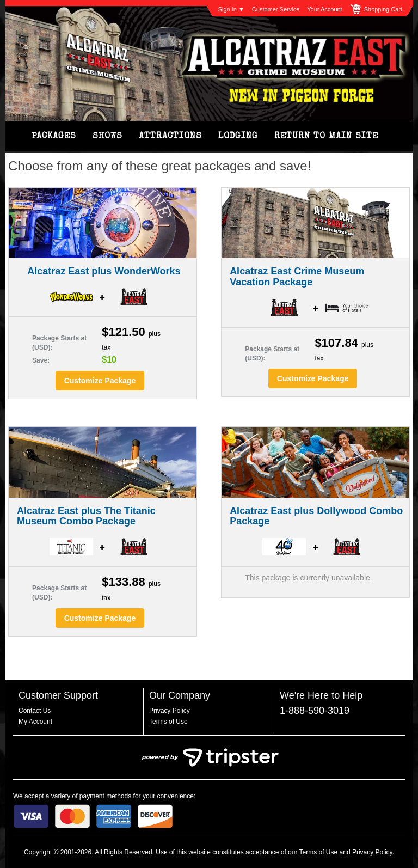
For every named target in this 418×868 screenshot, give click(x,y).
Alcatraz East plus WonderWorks (104, 271)
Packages (54, 137)
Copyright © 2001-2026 (58, 852)
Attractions (170, 137)
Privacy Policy (170, 711)
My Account (35, 722)
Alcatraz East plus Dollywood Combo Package (316, 516)
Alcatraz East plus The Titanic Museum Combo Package (86, 516)
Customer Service (276, 9)
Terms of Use (168, 722)
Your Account (324, 9)
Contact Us (35, 711)
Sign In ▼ (231, 9)
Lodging (238, 137)
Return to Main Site (326, 137)
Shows (107, 137)
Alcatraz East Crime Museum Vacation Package (297, 277)
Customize (100, 381)
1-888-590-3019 (315, 711)
